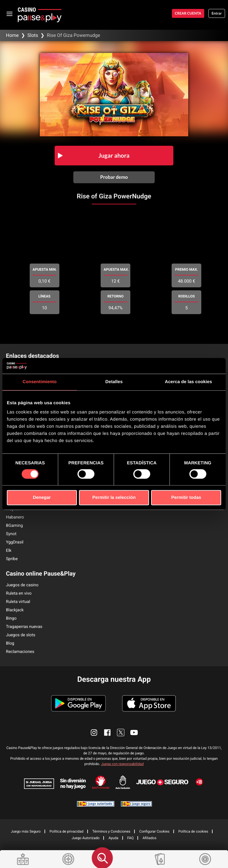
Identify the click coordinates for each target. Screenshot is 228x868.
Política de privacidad (66, 831)
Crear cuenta (188, 13)
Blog (10, 643)
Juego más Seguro (26, 831)
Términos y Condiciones (111, 831)
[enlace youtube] (134, 733)
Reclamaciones (20, 652)
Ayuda (113, 838)
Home (12, 35)
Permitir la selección (114, 498)
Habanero (15, 517)
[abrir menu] (10, 14)
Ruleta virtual (18, 602)
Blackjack (15, 610)
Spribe (12, 559)
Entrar (217, 13)
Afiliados (149, 838)
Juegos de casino (22, 585)
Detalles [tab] (114, 382)
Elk (9, 551)
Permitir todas (186, 498)
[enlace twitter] (121, 733)
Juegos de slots (21, 635)
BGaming (14, 526)
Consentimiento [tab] (40, 382)
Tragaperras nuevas (24, 627)
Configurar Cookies (154, 831)
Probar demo (114, 177)
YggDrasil (15, 542)
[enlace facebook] (107, 733)
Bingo (11, 618)
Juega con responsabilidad (122, 764)
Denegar (42, 498)
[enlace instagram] (94, 733)
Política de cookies (193, 831)
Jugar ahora (114, 156)
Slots (33, 35)
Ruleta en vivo (19, 593)
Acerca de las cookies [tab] (188, 382)
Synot (11, 534)
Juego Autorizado (85, 838)
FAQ (131, 838)
